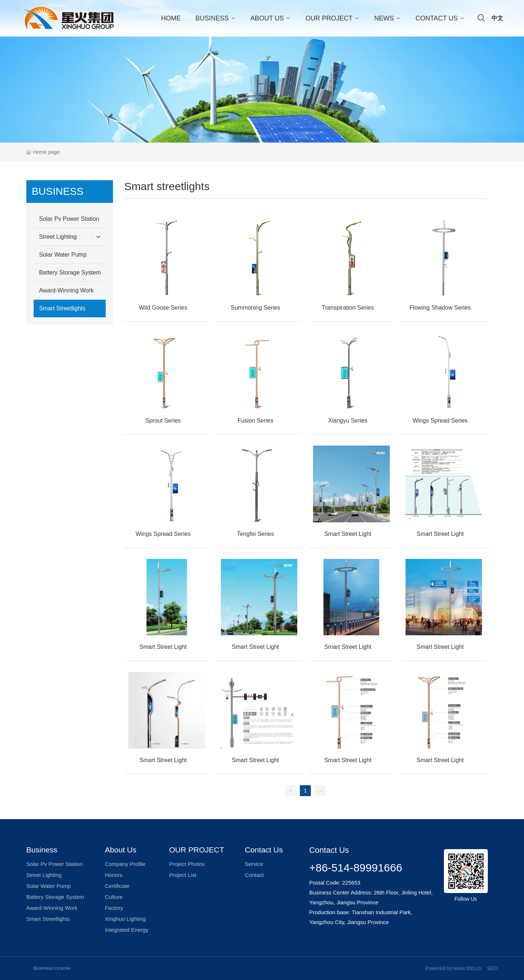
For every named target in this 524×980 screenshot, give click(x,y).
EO (494, 968)
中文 (497, 18)
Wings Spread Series (440, 421)
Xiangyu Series (348, 421)
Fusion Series (256, 421)
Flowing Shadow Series (440, 308)
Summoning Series (255, 308)
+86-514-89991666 (355, 868)
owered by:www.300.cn (455, 968)
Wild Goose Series (163, 308)
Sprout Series (163, 421)
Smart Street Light (348, 534)
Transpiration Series (348, 308)
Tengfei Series (255, 534)
